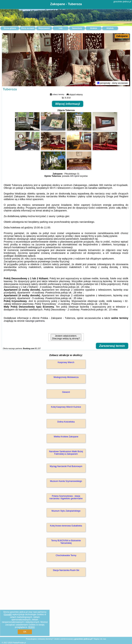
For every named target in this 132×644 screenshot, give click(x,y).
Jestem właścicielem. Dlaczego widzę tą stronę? (66, 337)
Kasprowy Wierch (66, 362)
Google (8, 614)
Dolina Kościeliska (66, 422)
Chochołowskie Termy (66, 555)
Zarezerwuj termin (112, 346)
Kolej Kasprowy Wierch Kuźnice (66, 407)
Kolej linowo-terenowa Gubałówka (66, 526)
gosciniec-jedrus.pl (122, 2)
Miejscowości (44, 28)
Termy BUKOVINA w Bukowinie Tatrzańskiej (66, 542)
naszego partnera (35, 321)
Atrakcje (93, 28)
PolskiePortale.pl (19, 643)
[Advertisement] (66, 610)
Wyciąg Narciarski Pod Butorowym (66, 466)
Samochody (77, 28)
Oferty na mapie (28, 28)
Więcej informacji (68, 104)
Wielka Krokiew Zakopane (66, 437)
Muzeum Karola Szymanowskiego (66, 481)
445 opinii (75, 176)
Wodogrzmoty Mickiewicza (66, 377)
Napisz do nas (100, 639)
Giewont (66, 392)
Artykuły (110, 28)
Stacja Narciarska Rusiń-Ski (66, 570)
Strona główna (10, 28)
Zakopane (122, 36)
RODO (32, 627)
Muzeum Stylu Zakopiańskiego (66, 511)
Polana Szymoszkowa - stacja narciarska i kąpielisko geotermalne (66, 497)
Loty (61, 28)
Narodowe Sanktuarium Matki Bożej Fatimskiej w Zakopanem (66, 453)
